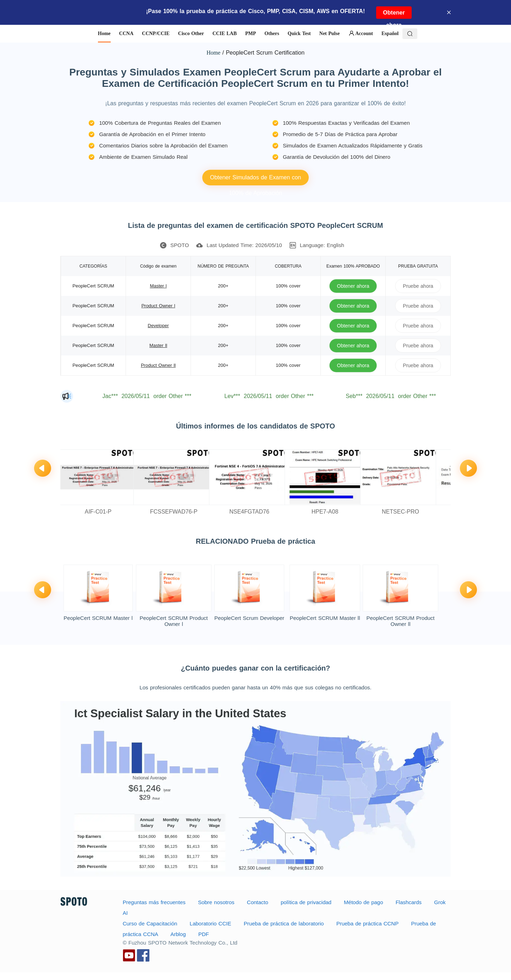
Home (213, 53)
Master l (158, 286)
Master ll (158, 345)
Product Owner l (158, 306)
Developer (158, 326)
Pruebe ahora (418, 286)
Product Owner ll (158, 365)
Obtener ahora (394, 14)
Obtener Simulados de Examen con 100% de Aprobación (256, 180)
